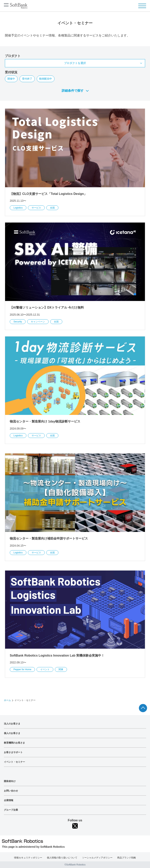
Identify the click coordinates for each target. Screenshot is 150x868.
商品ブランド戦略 (127, 858)
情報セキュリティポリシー (28, 858)
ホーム (7, 700)
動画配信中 (46, 79)
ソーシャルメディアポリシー (97, 858)
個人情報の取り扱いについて (62, 858)
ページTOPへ (143, 708)
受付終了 (27, 79)
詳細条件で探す (73, 91)
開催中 (11, 79)
